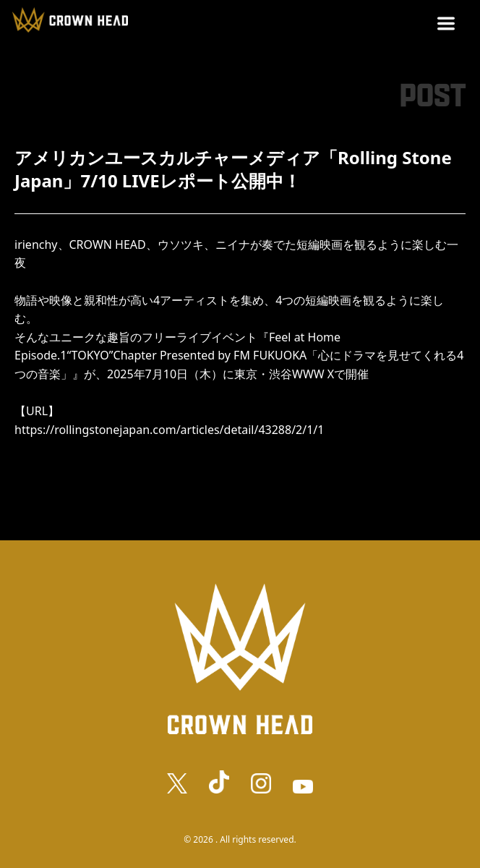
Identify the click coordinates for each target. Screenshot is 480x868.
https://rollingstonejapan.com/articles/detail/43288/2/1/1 (169, 430)
